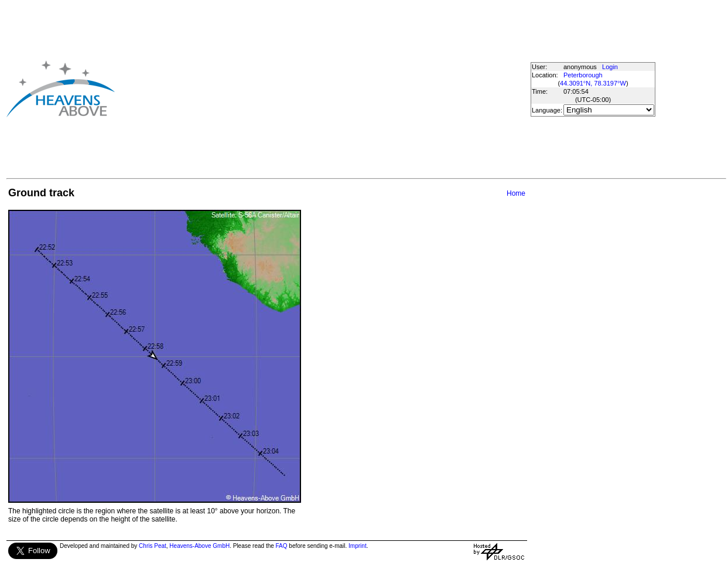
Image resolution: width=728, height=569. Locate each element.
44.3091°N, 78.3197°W (593, 83)
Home (516, 193)
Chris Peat (153, 546)
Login (610, 67)
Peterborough (583, 75)
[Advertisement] (290, 88)
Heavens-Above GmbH (199, 546)
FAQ (282, 546)
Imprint (358, 546)
